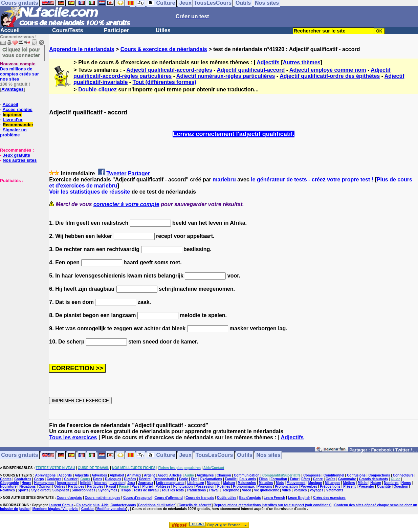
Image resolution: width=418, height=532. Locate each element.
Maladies (266, 483)
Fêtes (306, 479)
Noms (406, 483)
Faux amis (248, 479)
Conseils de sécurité (195, 505)
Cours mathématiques (103, 498)
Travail (214, 490)
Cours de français (200, 498)
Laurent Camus (61, 505)
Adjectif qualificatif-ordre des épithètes (330, 76)
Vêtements (335, 490)
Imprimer (12, 115)
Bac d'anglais (250, 498)
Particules (95, 486)
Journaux (146, 483)
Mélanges (333, 483)
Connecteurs (403, 475)
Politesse (163, 486)
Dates (98, 479)
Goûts (331, 479)
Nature (376, 483)
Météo (363, 483)
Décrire (145, 479)
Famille (231, 479)
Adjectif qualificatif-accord (251, 70)
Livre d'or (13, 120)
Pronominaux (244, 486)
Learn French (274, 498)
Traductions (196, 490)
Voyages (316, 490)
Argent (149, 475)
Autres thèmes (302, 62)
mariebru (224, 180)
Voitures (300, 490)
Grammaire (347, 479)
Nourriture (8, 486)
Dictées (130, 479)
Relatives (7, 490)
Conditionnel (334, 475)
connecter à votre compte (126, 204)
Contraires (23, 479)
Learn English (299, 498)
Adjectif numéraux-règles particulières (226, 76)
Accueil (10, 30)
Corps (39, 479)
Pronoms (265, 486)
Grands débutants (373, 479)
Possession (205, 486)
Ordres (60, 486)
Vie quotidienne (266, 490)
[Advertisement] (20, 217)
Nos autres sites (20, 160)
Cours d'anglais (70, 498)
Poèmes (224, 486)
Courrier (71, 479)
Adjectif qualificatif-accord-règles (169, 70)
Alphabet (117, 475)
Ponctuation (183, 486)
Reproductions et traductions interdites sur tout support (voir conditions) (272, 505)
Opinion (45, 486)
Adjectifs (268, 62)
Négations (27, 486)
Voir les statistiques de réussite (90, 192)
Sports (23, 490)
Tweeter (116, 173)
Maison (229, 483)
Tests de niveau (146, 490)
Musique (315, 483)
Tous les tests (173, 490)
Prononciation (286, 486)
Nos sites (269, 455)
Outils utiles (227, 498)
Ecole (184, 479)
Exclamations (211, 479)
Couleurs (54, 479)
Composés (312, 475)
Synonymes (108, 490)
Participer (116, 30)
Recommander (18, 125)
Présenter (366, 486)
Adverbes (100, 475)
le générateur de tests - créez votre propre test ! (312, 180)
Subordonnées (84, 490)
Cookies (88, 509)
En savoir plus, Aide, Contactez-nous (106, 505)
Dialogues (113, 479)
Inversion (117, 483)
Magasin (214, 483)
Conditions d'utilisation (157, 505)
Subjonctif (61, 490)
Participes (76, 486)
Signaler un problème (13, 132)
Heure (26, 483)
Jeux (185, 455)
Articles (175, 475)
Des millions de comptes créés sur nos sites (19, 71)
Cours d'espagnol (137, 498)
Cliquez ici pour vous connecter (21, 52)
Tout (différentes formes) (164, 82)
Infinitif (86, 483)
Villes (286, 490)
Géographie (9, 483)
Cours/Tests (68, 30)
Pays (136, 486)
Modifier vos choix (111, 509)
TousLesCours (214, 455)
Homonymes (44, 483)
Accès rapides (17, 109)
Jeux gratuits (16, 155)
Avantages (12, 89)
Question (401, 486)
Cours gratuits (19, 455)
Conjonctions (379, 475)
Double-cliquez (97, 90)
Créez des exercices (329, 498)
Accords (65, 475)
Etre (194, 479)
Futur (294, 479)
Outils (245, 455)
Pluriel (147, 486)
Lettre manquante (170, 483)
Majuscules (247, 483)
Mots (280, 483)
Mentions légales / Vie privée (56, 509)
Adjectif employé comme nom (328, 70)
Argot (162, 475)
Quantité (384, 486)
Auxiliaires (205, 475)
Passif (111, 486)
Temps (126, 490)
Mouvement (296, 483)
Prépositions (330, 486)
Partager (139, 173)
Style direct (40, 490)
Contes (6, 479)
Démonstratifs (165, 479)
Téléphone (231, 490)
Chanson (224, 475)
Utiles (163, 30)
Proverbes (309, 486)
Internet (101, 483)
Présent (349, 486)
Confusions (356, 475)
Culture (166, 455)
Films (263, 479)
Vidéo (247, 490)
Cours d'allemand (169, 498)
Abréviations (46, 475)
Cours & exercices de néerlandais (164, 49)
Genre (318, 479)
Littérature (195, 483)
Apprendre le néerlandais (82, 49)
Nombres (391, 483)
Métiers (349, 483)
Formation (279, 479)
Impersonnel (67, 483)
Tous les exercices (73, 437)
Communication (247, 475)
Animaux (134, 475)
